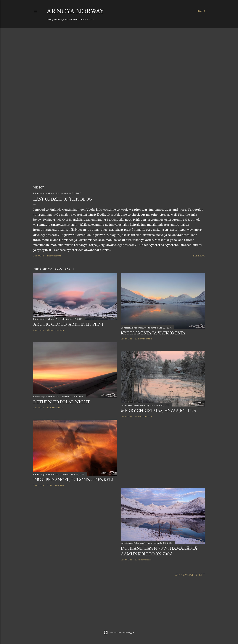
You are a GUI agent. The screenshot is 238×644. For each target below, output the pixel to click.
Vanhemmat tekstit (190, 575)
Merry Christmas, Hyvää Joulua (159, 410)
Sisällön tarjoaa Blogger (119, 632)
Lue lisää (199, 256)
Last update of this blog (63, 199)
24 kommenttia (143, 416)
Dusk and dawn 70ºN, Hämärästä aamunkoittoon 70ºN (159, 551)
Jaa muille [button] (39, 256)
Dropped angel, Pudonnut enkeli (73, 480)
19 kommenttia (55, 408)
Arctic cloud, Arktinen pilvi (68, 324)
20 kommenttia (143, 339)
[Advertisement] (163, 453)
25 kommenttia (55, 330)
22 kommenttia (56, 485)
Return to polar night (62, 402)
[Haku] (201, 11)
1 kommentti (54, 256)
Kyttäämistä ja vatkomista (153, 333)
